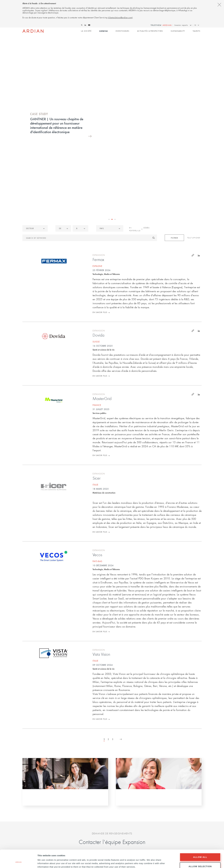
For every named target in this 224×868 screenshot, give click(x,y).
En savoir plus (100, 213)
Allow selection (200, 851)
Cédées (146, 129)
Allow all (200, 842)
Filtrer (174, 139)
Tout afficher (194, 139)
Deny (200, 860)
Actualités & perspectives (150, 31)
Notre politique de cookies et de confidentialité (112, 814)
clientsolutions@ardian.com (120, 17)
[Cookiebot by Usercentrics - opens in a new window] (18, 862)
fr (195, 25)
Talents (196, 31)
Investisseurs (122, 31)
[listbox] (35, 129)
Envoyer (112, 798)
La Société (86, 31)
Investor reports (181, 25)
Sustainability (178, 31)
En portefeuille (135, 130)
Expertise (104, 31)
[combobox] (110, 129)
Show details (150, 861)
